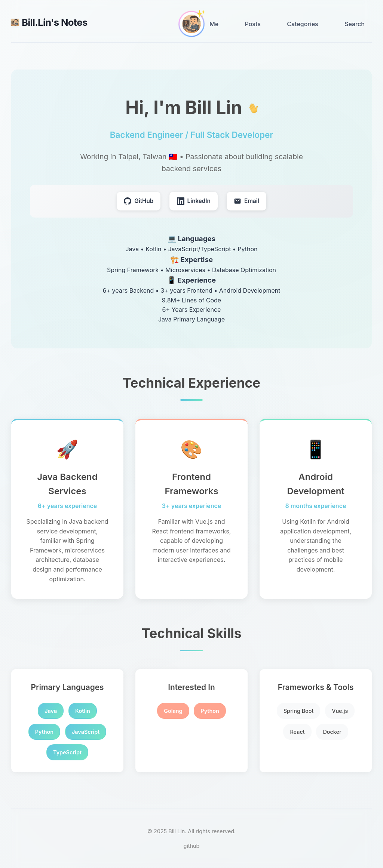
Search (355, 24)
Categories (302, 24)
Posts (253, 24)
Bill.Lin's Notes (49, 22)
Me (214, 24)
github (192, 846)
